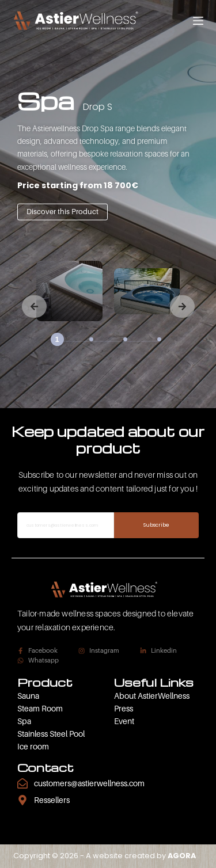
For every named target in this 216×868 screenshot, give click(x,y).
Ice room (33, 746)
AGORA (182, 856)
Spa (24, 721)
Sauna (28, 696)
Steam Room (40, 708)
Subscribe (157, 525)
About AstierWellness (152, 696)
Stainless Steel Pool (51, 734)
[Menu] (198, 21)
